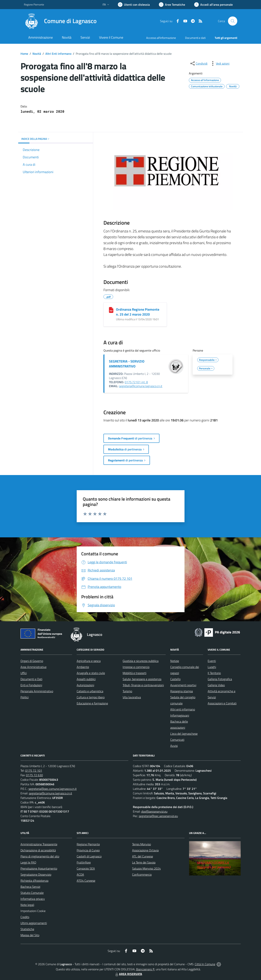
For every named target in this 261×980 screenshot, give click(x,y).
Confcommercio (142, 874)
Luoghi (212, 667)
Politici (25, 697)
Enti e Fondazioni (31, 685)
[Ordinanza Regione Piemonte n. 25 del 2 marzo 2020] (111, 310)
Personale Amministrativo (37, 691)
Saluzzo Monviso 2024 (146, 868)
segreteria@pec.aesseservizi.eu (158, 816)
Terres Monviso (142, 844)
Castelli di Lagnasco (89, 856)
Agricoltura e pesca (89, 661)
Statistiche (27, 929)
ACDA (80, 874)
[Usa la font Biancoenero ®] (134, 5)
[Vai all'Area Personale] (213, 5)
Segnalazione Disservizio (36, 874)
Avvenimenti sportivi (183, 685)
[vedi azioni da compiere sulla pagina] (220, 63)
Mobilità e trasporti (134, 673)
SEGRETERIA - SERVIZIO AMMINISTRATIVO (127, 364)
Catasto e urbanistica (90, 691)
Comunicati (177, 740)
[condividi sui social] (199, 63)
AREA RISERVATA (128, 974)
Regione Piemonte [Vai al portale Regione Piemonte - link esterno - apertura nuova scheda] (34, 4)
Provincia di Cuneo (88, 850)
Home (24, 54)
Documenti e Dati (31, 679)
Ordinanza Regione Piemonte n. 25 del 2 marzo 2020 (138, 312)
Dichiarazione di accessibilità (38, 850)
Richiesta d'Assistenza (34, 881)
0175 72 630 (34, 775)
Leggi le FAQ (28, 862)
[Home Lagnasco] (60, 21)
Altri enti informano (183, 709)
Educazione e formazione (92, 703)
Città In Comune (205, 964)
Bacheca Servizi (30, 887)
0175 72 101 (34, 771)
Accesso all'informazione (161, 38)
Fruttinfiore (84, 862)
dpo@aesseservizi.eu (154, 811)
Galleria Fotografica (220, 679)
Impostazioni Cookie (33, 911)
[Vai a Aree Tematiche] (172, 5)
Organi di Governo (32, 661)
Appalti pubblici (86, 679)
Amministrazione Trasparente (39, 844)
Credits (25, 917)
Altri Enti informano (58, 54)
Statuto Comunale (32, 893)
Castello (175, 679)
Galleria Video (216, 685)
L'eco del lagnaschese (184, 734)
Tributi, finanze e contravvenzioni (143, 685)
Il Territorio (214, 673)
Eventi (212, 661)
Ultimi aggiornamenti (34, 923)
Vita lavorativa (132, 697)
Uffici (24, 673)
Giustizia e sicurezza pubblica (141, 661)
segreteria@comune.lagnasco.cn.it (141, 386)
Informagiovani (180, 715)
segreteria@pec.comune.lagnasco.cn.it (53, 789)
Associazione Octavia (145, 850)
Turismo (127, 691)
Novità (37, 54)
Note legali (27, 905)
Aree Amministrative (34, 667)
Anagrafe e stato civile (91, 673)
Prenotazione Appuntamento (39, 868)
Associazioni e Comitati (222, 703)
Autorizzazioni (85, 685)
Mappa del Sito (30, 935)
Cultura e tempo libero (91, 697)
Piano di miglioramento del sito (40, 856)
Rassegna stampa (182, 691)
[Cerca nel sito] (233, 21)
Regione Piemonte (88, 844)
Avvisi (174, 746)
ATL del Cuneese (143, 856)
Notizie (175, 661)
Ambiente (83, 667)
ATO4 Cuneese (86, 881)
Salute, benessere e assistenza (142, 679)
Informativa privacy (33, 899)
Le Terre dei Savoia (144, 862)
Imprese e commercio (136, 667)
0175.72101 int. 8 (136, 382)
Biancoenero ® (145, 969)
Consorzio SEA (86, 868)
